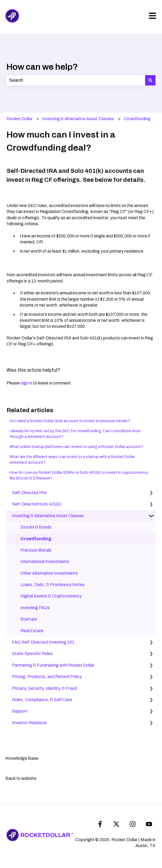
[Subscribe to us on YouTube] (149, 824)
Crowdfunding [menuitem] (36, 539)
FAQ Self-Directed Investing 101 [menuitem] (43, 642)
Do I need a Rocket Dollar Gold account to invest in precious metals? (70, 421)
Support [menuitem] (20, 711)
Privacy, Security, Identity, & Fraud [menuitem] (44, 688)
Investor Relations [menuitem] (29, 723)
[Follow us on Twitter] (116, 824)
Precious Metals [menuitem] (36, 550)
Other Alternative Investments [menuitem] (49, 573)
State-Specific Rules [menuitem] (32, 654)
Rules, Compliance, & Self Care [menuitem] (42, 700)
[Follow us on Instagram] (133, 824)
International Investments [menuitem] (45, 562)
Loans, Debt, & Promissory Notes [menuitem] (52, 585)
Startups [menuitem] (29, 619)
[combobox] (76, 80)
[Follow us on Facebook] (100, 824)
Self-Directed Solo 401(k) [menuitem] (37, 504)
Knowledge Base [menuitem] (22, 758)
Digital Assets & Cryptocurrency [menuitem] (51, 596)
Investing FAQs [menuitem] (35, 608)
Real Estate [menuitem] (32, 631)
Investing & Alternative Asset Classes (78, 119)
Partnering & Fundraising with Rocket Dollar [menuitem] (53, 665)
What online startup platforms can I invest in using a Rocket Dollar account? (76, 447)
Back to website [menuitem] (21, 778)
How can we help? (42, 67)
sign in (27, 383)
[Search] (150, 80)
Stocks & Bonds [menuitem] (36, 527)
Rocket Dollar (20, 119)
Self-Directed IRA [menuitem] (29, 493)
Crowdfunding (137, 119)
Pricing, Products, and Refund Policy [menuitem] (47, 677)
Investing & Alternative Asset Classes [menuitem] (48, 516)
